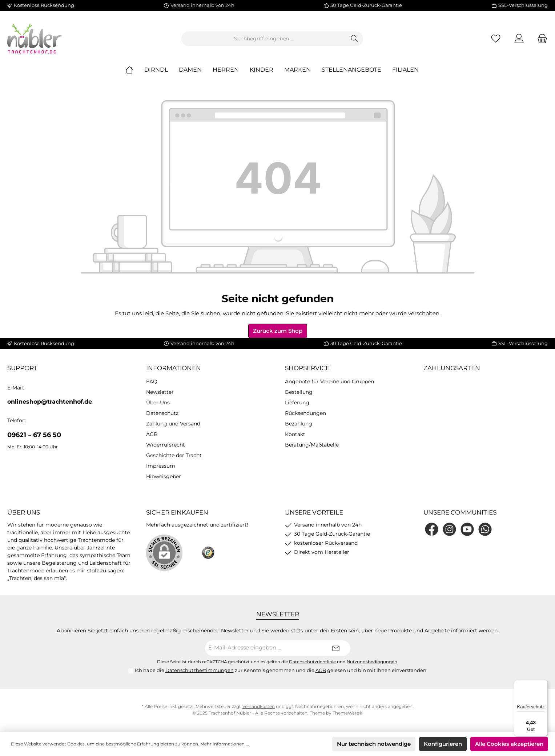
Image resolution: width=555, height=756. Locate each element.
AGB (152, 435)
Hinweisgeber (164, 477)
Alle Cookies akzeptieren (509, 744)
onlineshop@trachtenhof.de (50, 403)
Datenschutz (162, 414)
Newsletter (160, 393)
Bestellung (299, 393)
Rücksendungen (305, 414)
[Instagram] (449, 530)
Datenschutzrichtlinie (312, 663)
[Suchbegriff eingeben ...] (264, 39)
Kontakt (295, 435)
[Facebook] (432, 530)
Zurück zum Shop (278, 331)
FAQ (152, 383)
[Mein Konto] (519, 39)
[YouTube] (467, 530)
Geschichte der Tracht (174, 456)
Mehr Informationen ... (225, 744)
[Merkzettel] (496, 39)
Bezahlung (299, 425)
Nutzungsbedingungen (372, 663)
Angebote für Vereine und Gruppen (329, 383)
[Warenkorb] (540, 39)
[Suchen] (355, 39)
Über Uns (158, 404)
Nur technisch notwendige (374, 744)
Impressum (161, 467)
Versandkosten (259, 707)
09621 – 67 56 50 (34, 436)
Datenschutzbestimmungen (200, 671)
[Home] (135, 71)
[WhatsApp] (485, 530)
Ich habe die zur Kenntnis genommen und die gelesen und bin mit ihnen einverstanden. (281, 671)
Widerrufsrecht (166, 446)
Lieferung (297, 404)
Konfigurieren (443, 744)
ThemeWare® (348, 714)
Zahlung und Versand (173, 425)
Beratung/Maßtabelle (312, 446)
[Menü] (543, 684)
